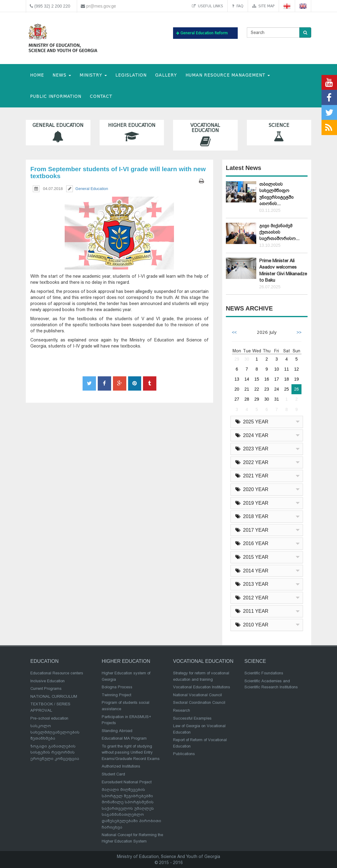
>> (299, 332)
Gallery (166, 75)
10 (277, 369)
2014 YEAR (252, 571)
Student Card (113, 774)
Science (279, 132)
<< (234, 332)
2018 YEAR (252, 516)
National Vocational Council (197, 695)
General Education (58, 132)
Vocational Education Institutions (202, 687)
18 (287, 379)
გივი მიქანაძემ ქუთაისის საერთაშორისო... (279, 232)
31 (277, 399)
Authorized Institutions (121, 766)
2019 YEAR (252, 503)
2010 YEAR (252, 625)
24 (277, 389)
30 (247, 359)
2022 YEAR (252, 462)
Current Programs (46, 688)
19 (297, 379)
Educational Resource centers (57, 673)
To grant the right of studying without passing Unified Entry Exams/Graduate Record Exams (131, 752)
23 (267, 389)
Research (182, 710)
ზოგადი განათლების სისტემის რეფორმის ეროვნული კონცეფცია (55, 752)
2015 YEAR (252, 557)
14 (247, 379)
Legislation (131, 75)
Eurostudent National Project (127, 782)
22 (257, 389)
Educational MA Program (124, 738)
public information (56, 96)
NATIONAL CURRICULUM (54, 696)
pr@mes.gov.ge (101, 6)
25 (287, 389)
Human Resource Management (228, 75)
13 (237, 379)
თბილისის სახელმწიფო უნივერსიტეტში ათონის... (276, 194)
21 (247, 389)
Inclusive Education (48, 681)
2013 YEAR (252, 584)
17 (277, 379)
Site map (263, 6)
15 (257, 379)
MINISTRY (93, 75)
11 (287, 369)
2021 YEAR (252, 476)
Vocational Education (205, 135)
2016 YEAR (252, 543)
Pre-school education (49, 718)
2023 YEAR (252, 449)
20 (237, 389)
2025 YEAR (252, 422)
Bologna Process (117, 687)
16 (267, 379)
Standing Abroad (117, 731)
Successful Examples (192, 718)
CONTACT (101, 96)
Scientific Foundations (264, 673)
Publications (184, 754)
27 (237, 399)
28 (247, 399)
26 (297, 389)
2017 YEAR (252, 530)
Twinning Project (116, 695)
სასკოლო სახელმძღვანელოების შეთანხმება (55, 732)
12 (297, 369)
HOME (37, 75)
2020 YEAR (252, 489)
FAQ (238, 6)
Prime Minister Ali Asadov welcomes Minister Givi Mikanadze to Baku (283, 270)
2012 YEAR (252, 598)
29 (237, 359)
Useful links (208, 6)
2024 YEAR (252, 435)
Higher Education (132, 132)
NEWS (62, 75)
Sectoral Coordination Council (199, 702)
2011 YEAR (252, 611)
